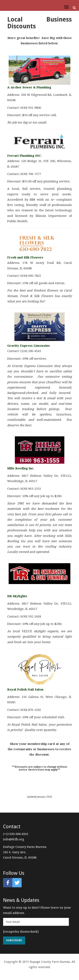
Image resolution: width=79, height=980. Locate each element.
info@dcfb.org (14, 839)
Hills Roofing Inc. (21, 468)
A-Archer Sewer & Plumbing (29, 87)
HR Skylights (17, 596)
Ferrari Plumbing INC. (24, 156)
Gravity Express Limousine (29, 346)
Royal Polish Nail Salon (25, 690)
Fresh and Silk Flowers (25, 257)
